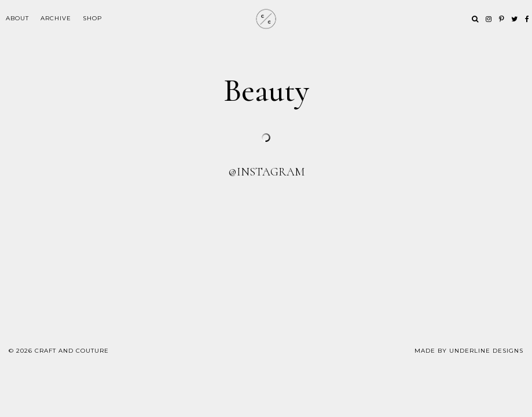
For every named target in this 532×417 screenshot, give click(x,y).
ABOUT (17, 18)
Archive (56, 18)
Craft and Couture (72, 351)
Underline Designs (486, 351)
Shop (92, 18)
